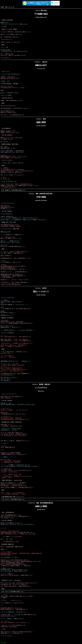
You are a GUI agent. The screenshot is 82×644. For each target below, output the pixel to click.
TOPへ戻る (3, 643)
